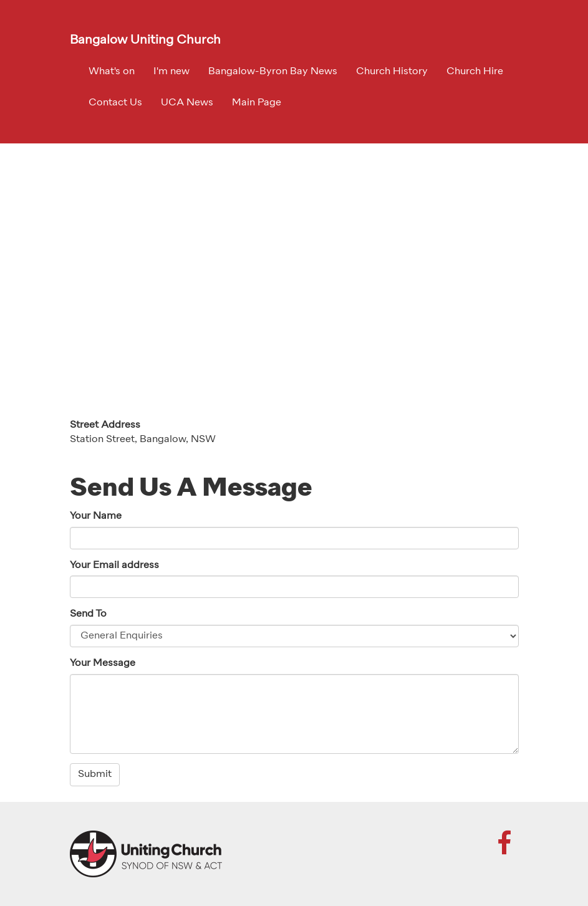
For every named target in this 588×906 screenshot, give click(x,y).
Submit (95, 774)
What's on (112, 72)
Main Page (257, 103)
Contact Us (115, 103)
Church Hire (475, 72)
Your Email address (114, 566)
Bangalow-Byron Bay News (273, 72)
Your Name (96, 516)
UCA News (187, 103)
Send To (88, 614)
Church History (392, 72)
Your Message (103, 663)
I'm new (171, 72)
